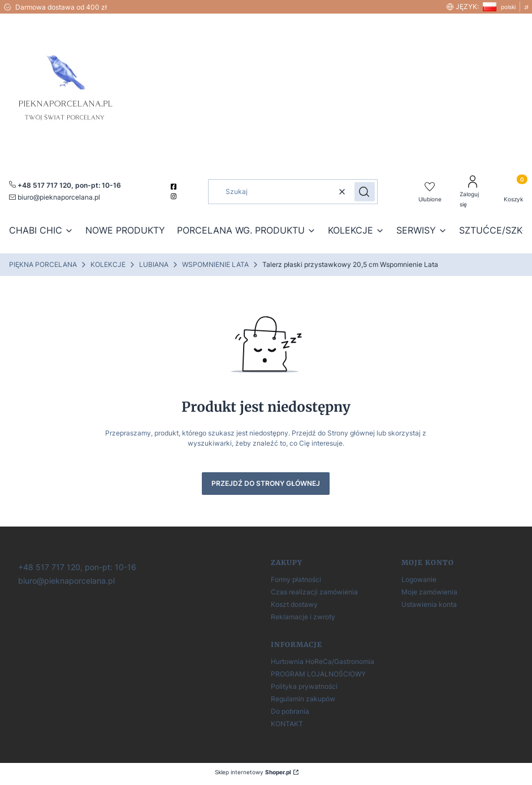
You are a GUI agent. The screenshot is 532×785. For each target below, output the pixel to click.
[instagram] (175, 196)
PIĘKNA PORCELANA (43, 264)
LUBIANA (154, 264)
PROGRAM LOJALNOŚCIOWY (318, 674)
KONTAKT (287, 724)
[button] (365, 192)
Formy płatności (296, 579)
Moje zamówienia (429, 592)
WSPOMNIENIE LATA (215, 264)
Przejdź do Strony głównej (266, 483)
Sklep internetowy (253, 772)
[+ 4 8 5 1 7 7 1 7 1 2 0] (76, 566)
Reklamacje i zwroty (303, 617)
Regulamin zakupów (303, 699)
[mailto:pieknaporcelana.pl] (55, 197)
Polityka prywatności (304, 686)
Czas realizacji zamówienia (314, 592)
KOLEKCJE (108, 264)
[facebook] (175, 187)
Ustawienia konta (429, 604)
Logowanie (419, 579)
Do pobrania (290, 711)
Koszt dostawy (294, 604)
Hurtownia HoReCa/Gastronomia (323, 661)
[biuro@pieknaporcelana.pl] (65, 580)
